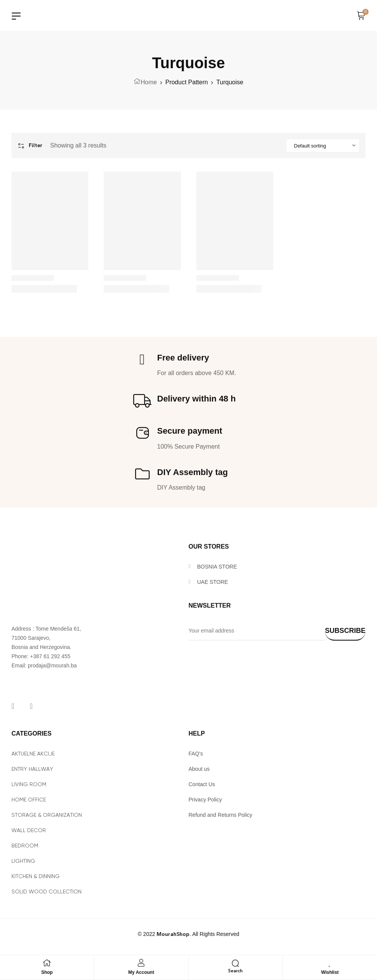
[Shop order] (323, 146)
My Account (141, 972)
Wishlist (330, 972)
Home (149, 82)
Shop (47, 972)
